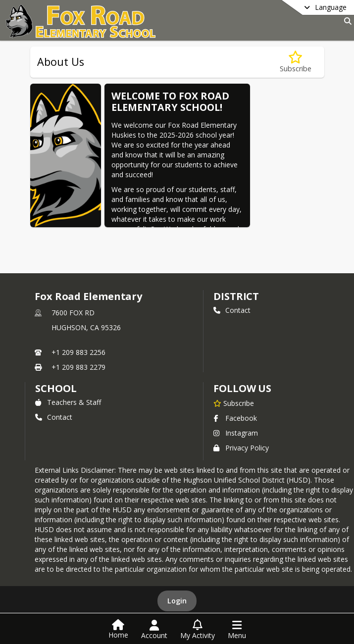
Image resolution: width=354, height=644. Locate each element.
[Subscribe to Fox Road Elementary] (234, 403)
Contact (232, 310)
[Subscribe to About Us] (296, 62)
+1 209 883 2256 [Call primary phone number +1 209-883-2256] (78, 352)
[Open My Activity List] (198, 630)
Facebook (235, 418)
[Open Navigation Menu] (237, 630)
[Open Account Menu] (154, 630)
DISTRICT (236, 296)
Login (177, 601)
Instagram (236, 433)
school (56, 388)
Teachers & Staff (68, 402)
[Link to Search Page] (346, 21)
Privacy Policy (241, 448)
